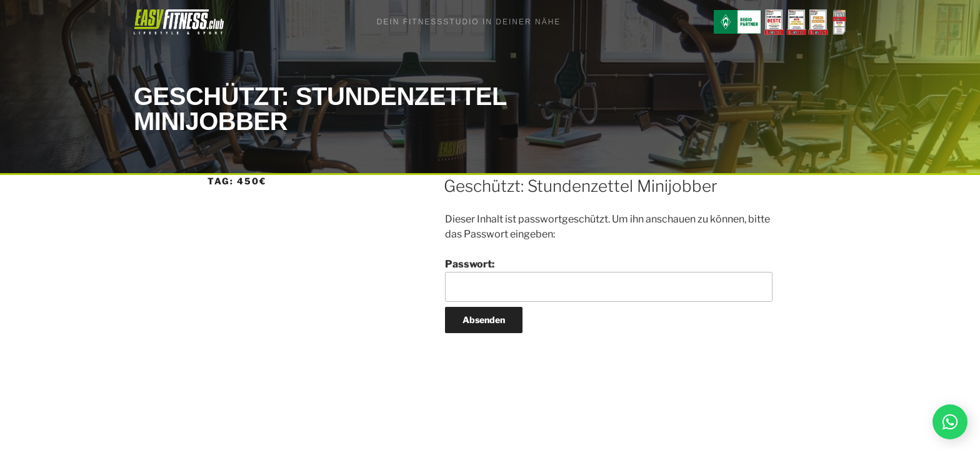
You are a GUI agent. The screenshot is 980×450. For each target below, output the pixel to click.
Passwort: (609, 280)
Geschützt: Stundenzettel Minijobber (581, 186)
